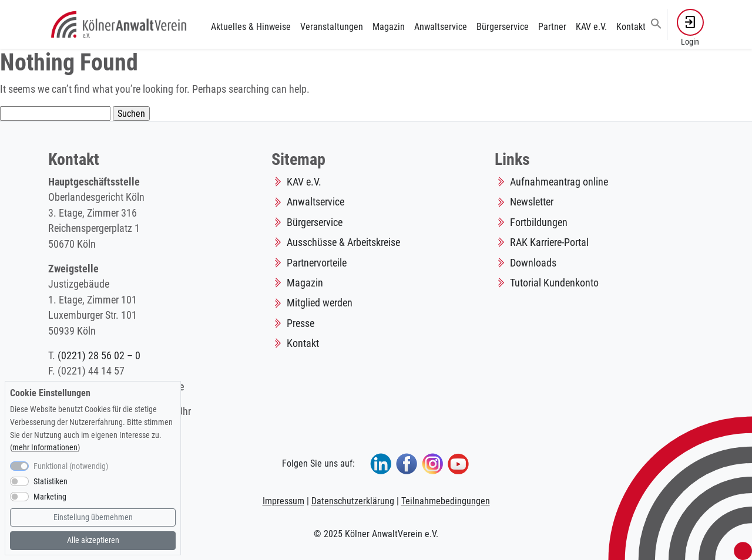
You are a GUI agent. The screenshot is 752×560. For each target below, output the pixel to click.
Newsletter (532, 202)
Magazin (389, 27)
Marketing (50, 497)
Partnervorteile (317, 263)
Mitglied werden (320, 303)
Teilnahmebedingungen (446, 501)
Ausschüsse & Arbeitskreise (343, 242)
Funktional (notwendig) (71, 466)
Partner (552, 27)
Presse (301, 323)
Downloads (533, 263)
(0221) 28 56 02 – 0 (99, 356)
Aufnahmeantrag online (559, 182)
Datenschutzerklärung (353, 501)
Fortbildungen (539, 222)
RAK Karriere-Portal (549, 242)
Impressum (283, 501)
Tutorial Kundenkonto (554, 283)
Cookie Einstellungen (50, 393)
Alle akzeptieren (93, 540)
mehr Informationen (45, 448)
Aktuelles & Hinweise (251, 27)
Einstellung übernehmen (93, 517)
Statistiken (51, 482)
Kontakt (631, 27)
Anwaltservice (441, 27)
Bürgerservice (503, 27)
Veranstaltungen (332, 27)
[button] (656, 23)
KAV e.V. (591, 27)
